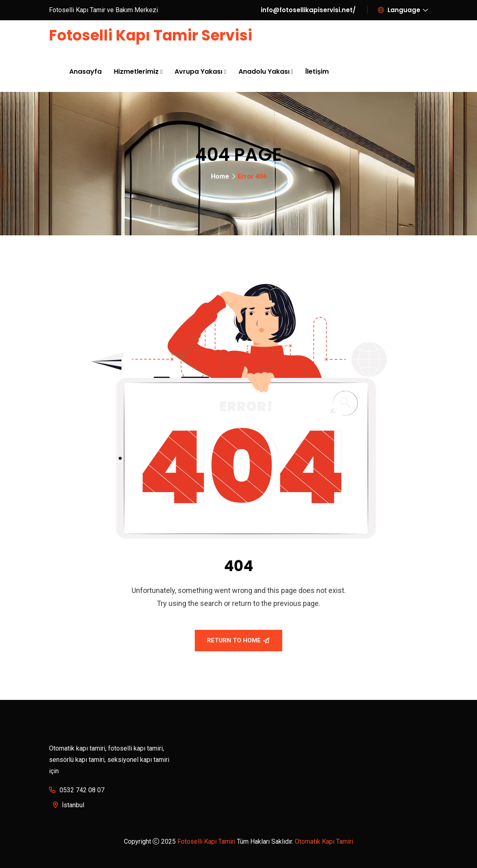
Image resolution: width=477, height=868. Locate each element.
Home (220, 176)
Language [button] (399, 10)
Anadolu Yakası (264, 71)
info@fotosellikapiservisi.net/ (308, 10)
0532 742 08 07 (82, 790)
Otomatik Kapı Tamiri (324, 841)
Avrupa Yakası (198, 71)
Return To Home (238, 640)
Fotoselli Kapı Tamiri (206, 841)
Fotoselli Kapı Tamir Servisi (151, 35)
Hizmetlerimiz (136, 71)
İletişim (317, 71)
